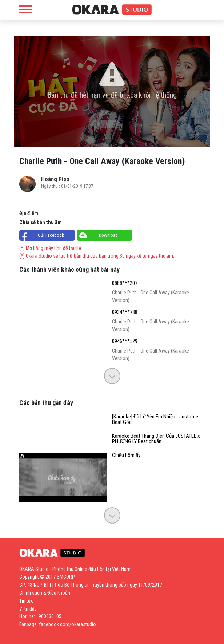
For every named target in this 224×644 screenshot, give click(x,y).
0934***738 (125, 312)
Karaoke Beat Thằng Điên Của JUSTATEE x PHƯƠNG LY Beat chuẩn (156, 439)
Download (108, 235)
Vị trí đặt (28, 609)
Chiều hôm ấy (126, 455)
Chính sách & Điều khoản (45, 593)
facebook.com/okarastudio (67, 624)
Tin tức (26, 601)
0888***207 (125, 283)
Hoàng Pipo (55, 179)
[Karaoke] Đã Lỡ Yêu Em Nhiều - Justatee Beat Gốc (155, 420)
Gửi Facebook (51, 235)
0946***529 (125, 341)
